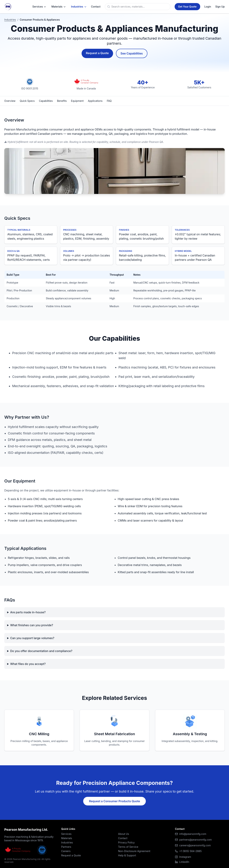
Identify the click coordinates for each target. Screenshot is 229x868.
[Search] (140, 7)
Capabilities (46, 101)
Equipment (77, 101)
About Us (124, 834)
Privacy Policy (126, 842)
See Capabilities (132, 53)
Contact (123, 838)
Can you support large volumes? (32, 638)
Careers (66, 851)
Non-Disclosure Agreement (134, 851)
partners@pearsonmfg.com (196, 840)
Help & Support (127, 855)
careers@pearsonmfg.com (195, 845)
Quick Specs (27, 101)
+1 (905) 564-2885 (190, 851)
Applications (95, 101)
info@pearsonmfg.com (193, 834)
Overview (10, 101)
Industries (79, 7)
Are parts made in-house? (28, 612)
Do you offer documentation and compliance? (41, 651)
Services (39, 7)
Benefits (62, 101)
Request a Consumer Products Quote (114, 801)
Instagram (183, 857)
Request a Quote (97, 53)
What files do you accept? (28, 664)
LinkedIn (182, 862)
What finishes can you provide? (32, 625)
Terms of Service (128, 847)
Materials (59, 7)
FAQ (109, 101)
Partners (66, 847)
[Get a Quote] (187, 7)
